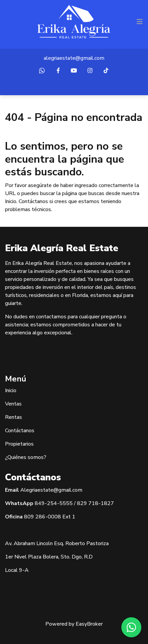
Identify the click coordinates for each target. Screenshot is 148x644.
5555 (66, 503)
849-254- (47, 503)
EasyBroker (89, 624)
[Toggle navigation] (140, 22)
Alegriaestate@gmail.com (51, 490)
